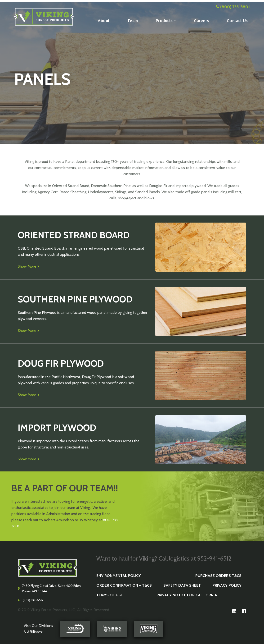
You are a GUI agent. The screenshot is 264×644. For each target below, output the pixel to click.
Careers (201, 21)
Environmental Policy (119, 576)
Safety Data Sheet (182, 585)
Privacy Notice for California (187, 595)
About (104, 21)
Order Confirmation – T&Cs (124, 585)
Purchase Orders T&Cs (218, 576)
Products (164, 21)
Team (133, 21)
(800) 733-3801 (235, 7)
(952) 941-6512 (33, 600)
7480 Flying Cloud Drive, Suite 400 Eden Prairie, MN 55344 (51, 588)
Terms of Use (110, 595)
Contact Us (237, 21)
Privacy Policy (227, 585)
